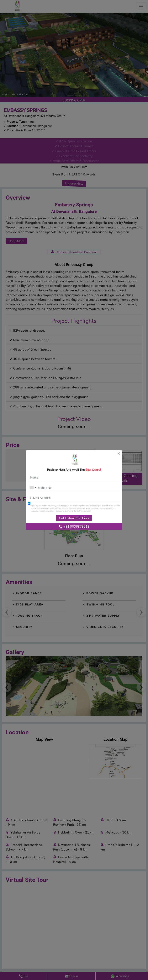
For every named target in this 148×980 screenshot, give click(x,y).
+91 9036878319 (74, 526)
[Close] (119, 453)
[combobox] (33, 488)
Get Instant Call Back (74, 518)
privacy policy (56, 506)
